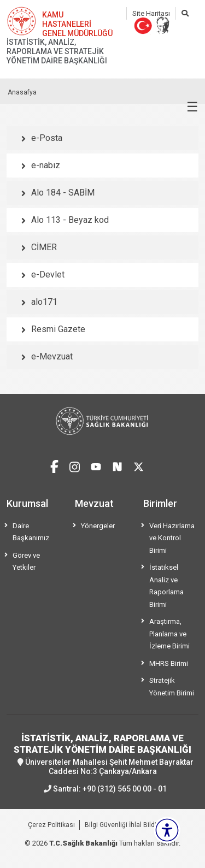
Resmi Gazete (58, 329)
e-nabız (46, 165)
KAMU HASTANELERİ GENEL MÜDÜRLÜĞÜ (77, 24)
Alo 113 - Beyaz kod (70, 220)
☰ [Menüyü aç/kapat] (192, 107)
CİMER (44, 247)
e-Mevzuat (52, 356)
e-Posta (47, 138)
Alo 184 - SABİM (63, 193)
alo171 (44, 302)
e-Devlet (48, 274)
